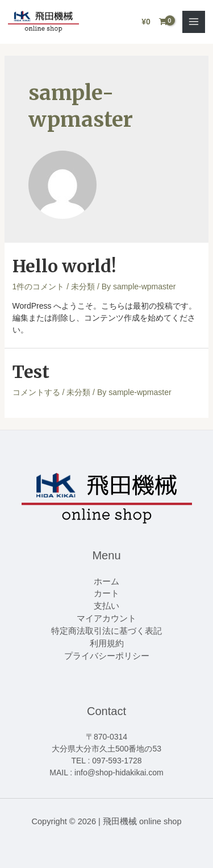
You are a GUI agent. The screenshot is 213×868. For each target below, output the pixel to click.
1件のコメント (39, 286)
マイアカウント (106, 618)
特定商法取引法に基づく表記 (106, 631)
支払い (106, 606)
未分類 (83, 286)
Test (31, 372)
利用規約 (107, 643)
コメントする (36, 392)
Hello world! (64, 266)
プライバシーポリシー (107, 656)
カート (106, 593)
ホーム (106, 582)
